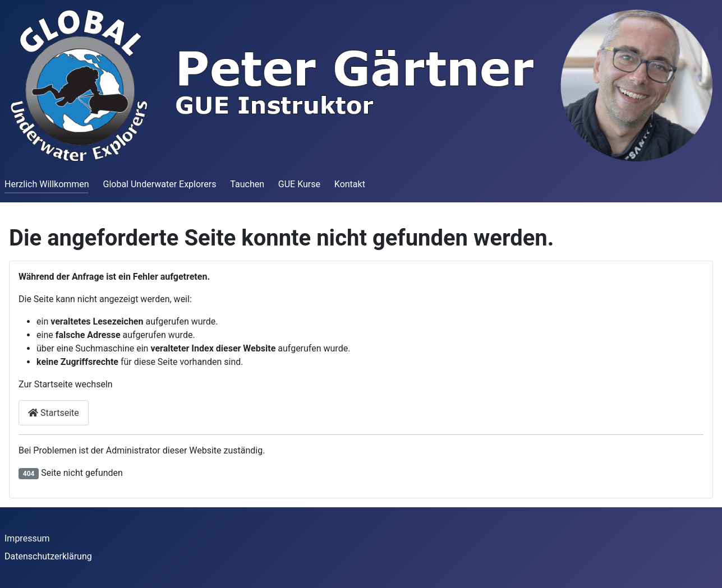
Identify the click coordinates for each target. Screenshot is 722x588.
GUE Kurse (299, 184)
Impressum (27, 538)
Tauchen (247, 184)
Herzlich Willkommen (47, 184)
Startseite (54, 413)
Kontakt (350, 184)
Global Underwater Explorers (159, 184)
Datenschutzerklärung (48, 556)
